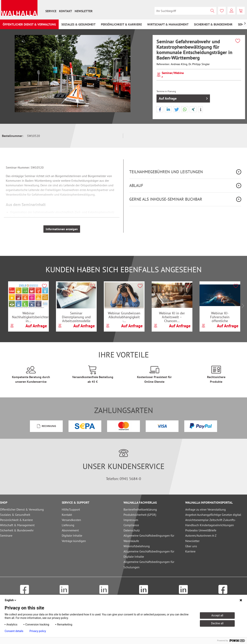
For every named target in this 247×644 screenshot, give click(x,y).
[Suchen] (212, 11)
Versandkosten (71, 520)
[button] (160, 109)
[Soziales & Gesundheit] (78, 24)
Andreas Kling (179, 64)
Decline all (217, 623)
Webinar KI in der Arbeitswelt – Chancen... (172, 317)
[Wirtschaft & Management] (168, 24)
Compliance (131, 525)
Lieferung (68, 525)
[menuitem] (51, 11)
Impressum (131, 520)
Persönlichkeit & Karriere (16, 520)
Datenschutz (132, 530)
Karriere (190, 551)
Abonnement (70, 530)
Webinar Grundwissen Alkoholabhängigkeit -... (124, 317)
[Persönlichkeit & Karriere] (121, 24)
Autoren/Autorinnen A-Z (201, 535)
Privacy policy (38, 631)
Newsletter (84, 11)
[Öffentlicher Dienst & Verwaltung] (29, 24)
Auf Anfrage (183, 98)
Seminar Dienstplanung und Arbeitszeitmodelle (76, 317)
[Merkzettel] (222, 11)
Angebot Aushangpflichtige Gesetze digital (213, 515)
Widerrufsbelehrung (137, 546)
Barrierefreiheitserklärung (140, 509)
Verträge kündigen (74, 541)
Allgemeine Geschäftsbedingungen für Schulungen (149, 564)
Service (51, 11)
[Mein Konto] (231, 11)
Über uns (191, 546)
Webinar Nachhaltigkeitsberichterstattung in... (30, 317)
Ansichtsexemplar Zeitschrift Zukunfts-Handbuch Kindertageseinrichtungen (211, 522)
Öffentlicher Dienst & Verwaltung (22, 509)
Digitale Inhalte (72, 535)
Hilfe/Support (71, 509)
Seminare (6, 535)
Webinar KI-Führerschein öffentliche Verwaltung (220, 317)
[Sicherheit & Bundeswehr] (213, 24)
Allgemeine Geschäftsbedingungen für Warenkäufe (149, 538)
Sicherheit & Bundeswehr (17, 530)
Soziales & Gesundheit (15, 515)
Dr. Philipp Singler (199, 64)
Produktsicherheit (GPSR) (140, 515)
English (11, 600)
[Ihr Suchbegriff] (185, 11)
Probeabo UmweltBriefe (201, 530)
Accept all (217, 615)
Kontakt (66, 11)
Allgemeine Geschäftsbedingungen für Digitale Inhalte (149, 554)
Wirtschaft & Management (17, 525)
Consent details (14, 631)
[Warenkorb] (241, 11)
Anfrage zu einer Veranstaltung (206, 509)
